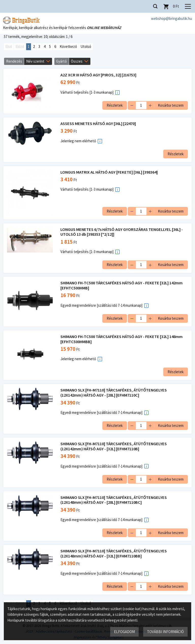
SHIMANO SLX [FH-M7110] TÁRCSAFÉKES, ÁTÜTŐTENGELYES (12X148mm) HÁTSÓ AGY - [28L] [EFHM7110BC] (114, 500)
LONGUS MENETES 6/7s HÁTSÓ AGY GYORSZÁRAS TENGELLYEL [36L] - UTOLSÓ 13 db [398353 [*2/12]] (122, 232)
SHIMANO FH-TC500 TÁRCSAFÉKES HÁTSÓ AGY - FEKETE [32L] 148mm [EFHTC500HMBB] (122, 339)
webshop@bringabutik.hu (172, 18)
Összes (77, 61)
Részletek (114, 105)
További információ (165, 631)
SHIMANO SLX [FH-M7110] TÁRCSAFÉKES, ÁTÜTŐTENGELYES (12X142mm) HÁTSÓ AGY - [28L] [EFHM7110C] (114, 393)
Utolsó (86, 47)
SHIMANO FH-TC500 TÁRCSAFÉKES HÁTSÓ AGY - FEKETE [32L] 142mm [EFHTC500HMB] (122, 286)
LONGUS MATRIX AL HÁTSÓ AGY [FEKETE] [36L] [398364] (110, 172)
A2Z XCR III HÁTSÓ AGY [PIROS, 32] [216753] (99, 75)
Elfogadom (124, 631)
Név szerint (35, 61)
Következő (68, 47)
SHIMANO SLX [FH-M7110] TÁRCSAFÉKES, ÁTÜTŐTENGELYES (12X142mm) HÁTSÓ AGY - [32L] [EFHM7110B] (114, 446)
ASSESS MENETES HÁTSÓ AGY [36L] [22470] (99, 124)
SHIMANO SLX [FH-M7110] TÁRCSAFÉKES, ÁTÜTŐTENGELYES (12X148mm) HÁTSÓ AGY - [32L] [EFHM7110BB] (114, 554)
